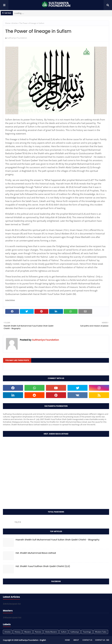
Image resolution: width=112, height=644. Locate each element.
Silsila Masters (51, 632)
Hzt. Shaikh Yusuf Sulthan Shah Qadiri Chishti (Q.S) (43, 566)
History (17, 632)
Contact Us (87, 640)
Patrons (38, 632)
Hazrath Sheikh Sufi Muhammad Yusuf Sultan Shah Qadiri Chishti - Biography (58, 540)
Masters (28, 632)
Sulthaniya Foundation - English (32, 640)
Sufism (64, 632)
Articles (15, 23)
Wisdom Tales (101, 632)
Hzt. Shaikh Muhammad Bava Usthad (36, 553)
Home (8, 23)
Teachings (87, 632)
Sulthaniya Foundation (17, 38)
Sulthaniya (75, 632)
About (76, 640)
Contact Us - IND (102, 640)
